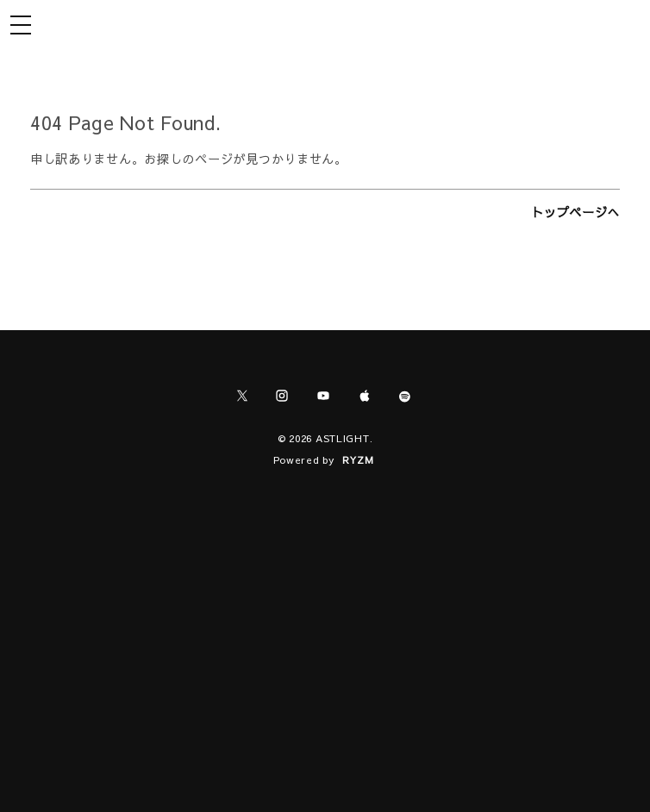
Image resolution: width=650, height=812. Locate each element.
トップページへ (575, 212)
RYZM (358, 459)
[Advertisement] (325, 622)
